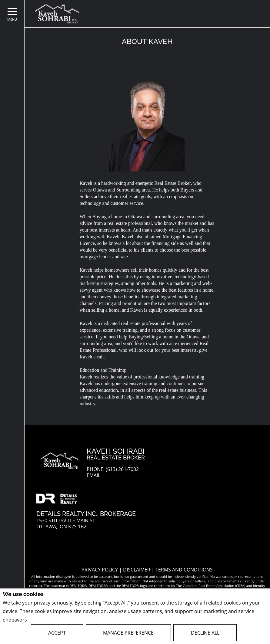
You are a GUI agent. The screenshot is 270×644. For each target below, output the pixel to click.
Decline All (205, 633)
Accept (57, 633)
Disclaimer (137, 570)
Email (93, 475)
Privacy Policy (44, 620)
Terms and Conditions (184, 570)
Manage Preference (128, 633)
